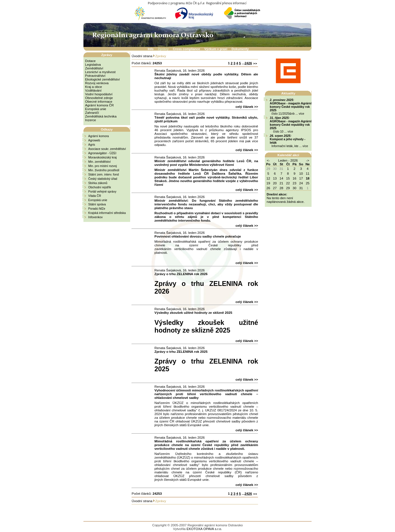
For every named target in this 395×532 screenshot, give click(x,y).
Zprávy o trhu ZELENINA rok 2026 (181, 274)
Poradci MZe (97, 209)
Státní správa (97, 204)
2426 (248, 63)
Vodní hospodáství (99, 94)
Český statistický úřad (103, 179)
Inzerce (91, 120)
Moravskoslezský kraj (103, 157)
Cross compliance (186, 49)
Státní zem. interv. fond (104, 174)
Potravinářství (95, 76)
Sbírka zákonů (98, 183)
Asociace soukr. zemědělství (107, 149)
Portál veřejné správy (102, 191)
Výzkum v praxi (216, 49)
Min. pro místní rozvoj (103, 166)
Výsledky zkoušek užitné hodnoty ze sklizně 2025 (193, 313)
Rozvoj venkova (97, 83)
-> (308, 160)
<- (268, 160)
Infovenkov (96, 217)
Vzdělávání (93, 90)
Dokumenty (240, 49)
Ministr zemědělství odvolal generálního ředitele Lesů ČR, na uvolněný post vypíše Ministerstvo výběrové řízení (206, 163)
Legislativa (93, 64)
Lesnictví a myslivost (100, 72)
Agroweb (94, 140)
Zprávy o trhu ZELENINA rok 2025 (181, 351)
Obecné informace (99, 101)
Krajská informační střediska (107, 213)
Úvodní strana (142, 56)
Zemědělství (94, 68)
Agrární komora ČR (100, 105)
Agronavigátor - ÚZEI (102, 153)
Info (151, 49)
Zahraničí (92, 113)
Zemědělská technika (101, 116)
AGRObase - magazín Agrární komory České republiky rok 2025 (291, 107)
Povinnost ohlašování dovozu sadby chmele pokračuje (198, 236)
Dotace (90, 61)
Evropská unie (96, 109)
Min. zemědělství (100, 162)
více (301, 114)
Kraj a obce (94, 87)
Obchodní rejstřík (100, 187)
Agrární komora (99, 136)
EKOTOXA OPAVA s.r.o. (204, 529)
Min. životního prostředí (104, 170)
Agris (92, 145)
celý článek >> (247, 107)
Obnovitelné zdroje (99, 98)
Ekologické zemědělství (103, 79)
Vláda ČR (95, 196)
